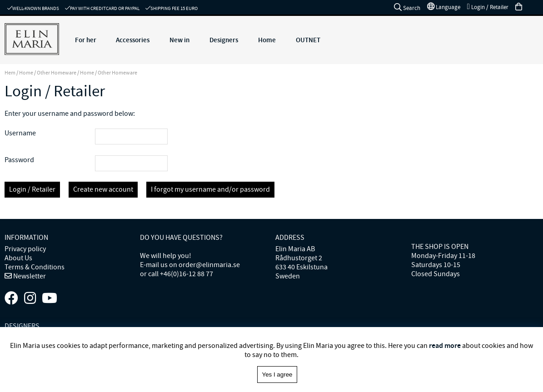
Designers (224, 40)
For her (86, 40)
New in (179, 40)
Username (20, 133)
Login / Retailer (32, 189)
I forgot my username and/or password (210, 189)
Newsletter (29, 276)
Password (19, 160)
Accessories (133, 40)
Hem (10, 73)
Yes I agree (277, 375)
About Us (18, 258)
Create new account (103, 189)
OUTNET (308, 40)
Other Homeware (57, 73)
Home (267, 40)
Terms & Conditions (35, 267)
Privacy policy (25, 249)
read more (445, 345)
